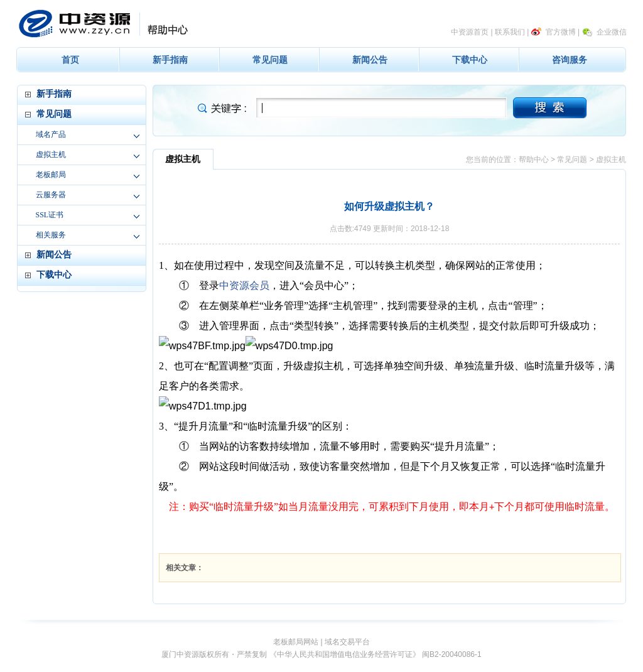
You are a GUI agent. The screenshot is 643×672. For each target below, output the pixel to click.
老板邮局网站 (296, 642)
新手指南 (170, 60)
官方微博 (561, 32)
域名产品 (51, 134)
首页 (70, 60)
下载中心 (470, 60)
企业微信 (612, 32)
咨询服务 (570, 60)
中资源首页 (470, 32)
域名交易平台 (347, 642)
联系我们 (510, 32)
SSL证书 (50, 215)
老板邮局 (51, 175)
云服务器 (51, 195)
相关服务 (51, 235)
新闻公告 (370, 60)
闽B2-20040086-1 (452, 654)
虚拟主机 (51, 154)
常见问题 (270, 60)
